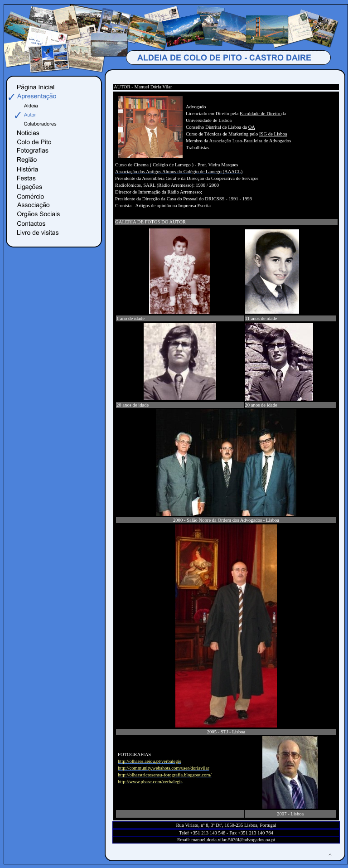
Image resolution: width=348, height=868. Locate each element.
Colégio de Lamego (172, 165)
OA (252, 127)
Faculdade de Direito (261, 114)
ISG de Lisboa (273, 134)
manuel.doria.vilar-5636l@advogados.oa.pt (233, 840)
